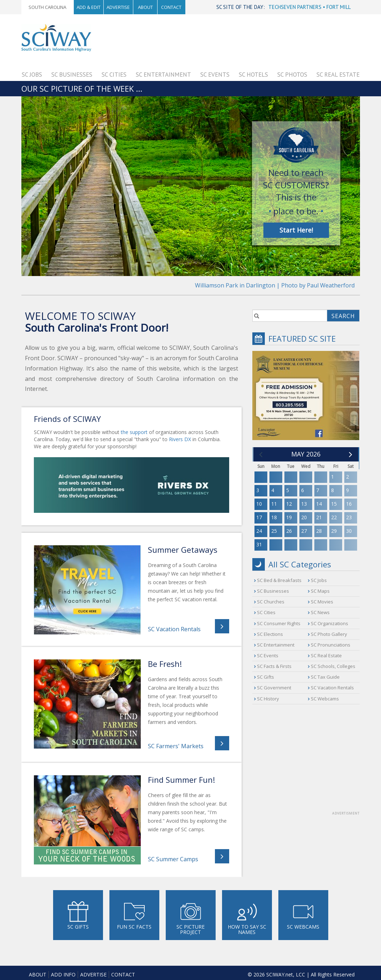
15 (334, 504)
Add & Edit (89, 7)
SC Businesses (72, 75)
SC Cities (114, 75)
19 (289, 517)
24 (259, 531)
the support (134, 432)
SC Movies (322, 602)
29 (334, 531)
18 (274, 517)
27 (304, 531)
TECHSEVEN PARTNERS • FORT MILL (310, 7)
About (145, 7)
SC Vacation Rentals (174, 629)
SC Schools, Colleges (333, 666)
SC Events (215, 75)
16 (349, 504)
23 (349, 517)
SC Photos (292, 75)
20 (304, 517)
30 (349, 531)
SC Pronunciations (331, 645)
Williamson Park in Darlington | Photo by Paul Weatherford (275, 285)
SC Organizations (329, 623)
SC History (268, 699)
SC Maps (320, 591)
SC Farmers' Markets (176, 746)
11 (274, 504)
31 (259, 544)
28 (319, 531)
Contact (171, 7)
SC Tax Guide (325, 677)
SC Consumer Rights (279, 623)
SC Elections (270, 634)
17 (259, 517)
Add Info (63, 974)
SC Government (274, 688)
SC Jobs (32, 75)
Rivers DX (180, 439)
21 (319, 517)
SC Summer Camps (173, 859)
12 (289, 504)
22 (334, 517)
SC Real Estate (338, 75)
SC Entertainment (163, 75)
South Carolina (47, 7)
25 (274, 531)
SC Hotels (253, 75)
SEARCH (343, 316)
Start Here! (296, 230)
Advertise (118, 7)
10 (259, 504)
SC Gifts (266, 677)
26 (289, 531)
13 (304, 504)
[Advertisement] (228, 40)
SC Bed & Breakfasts (279, 580)
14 (319, 504)
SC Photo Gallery (329, 634)
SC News (320, 612)
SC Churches (271, 602)
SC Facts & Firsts (274, 666)
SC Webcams (325, 699)
